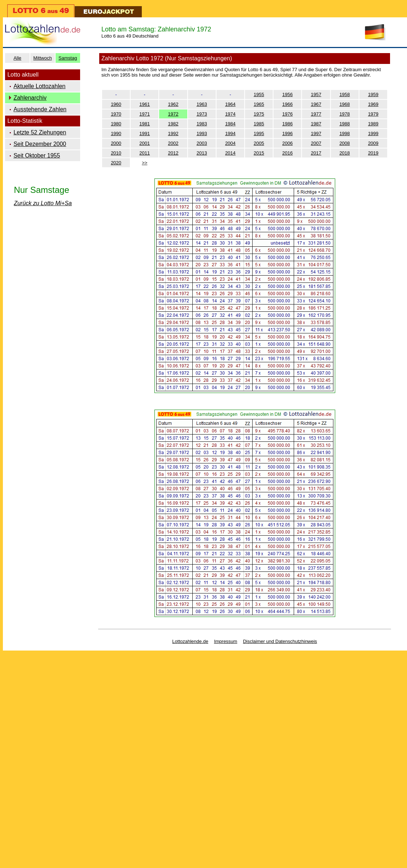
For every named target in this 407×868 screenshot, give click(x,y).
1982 (173, 124)
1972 (173, 114)
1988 (345, 124)
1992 (173, 133)
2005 (259, 143)
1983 (202, 124)
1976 (287, 114)
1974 (230, 114)
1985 (259, 124)
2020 (116, 163)
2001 (145, 143)
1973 (202, 114)
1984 (230, 124)
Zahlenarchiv (30, 98)
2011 (145, 153)
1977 (316, 114)
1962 (173, 104)
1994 (230, 133)
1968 (345, 104)
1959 (373, 94)
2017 (316, 153)
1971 (145, 114)
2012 (173, 153)
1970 (116, 114)
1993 (202, 133)
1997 (316, 133)
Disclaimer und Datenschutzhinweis (280, 641)
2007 (316, 143)
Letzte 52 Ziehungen (40, 132)
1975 (259, 114)
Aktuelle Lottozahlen (39, 86)
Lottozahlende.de (190, 641)
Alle (17, 58)
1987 (316, 124)
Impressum (226, 641)
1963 (202, 104)
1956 (287, 94)
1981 (145, 124)
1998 (345, 133)
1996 (287, 133)
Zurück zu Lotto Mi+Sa (43, 203)
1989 (373, 124)
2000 (116, 143)
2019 (373, 153)
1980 (116, 124)
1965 (259, 104)
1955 (259, 94)
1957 (316, 94)
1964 (230, 104)
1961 (145, 104)
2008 (345, 143)
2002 (173, 143)
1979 (373, 114)
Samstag (68, 58)
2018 (345, 153)
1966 (287, 104)
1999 (373, 133)
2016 (287, 153)
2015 (259, 153)
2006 (287, 143)
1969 (373, 104)
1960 (116, 104)
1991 (145, 133)
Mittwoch (42, 58)
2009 (373, 143)
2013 (202, 153)
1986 (287, 124)
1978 (345, 114)
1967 (316, 104)
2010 (116, 153)
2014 (230, 153)
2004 (230, 143)
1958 (345, 94)
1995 (259, 133)
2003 (202, 143)
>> (145, 163)
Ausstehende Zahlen (40, 109)
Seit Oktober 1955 (37, 156)
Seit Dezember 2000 (40, 144)
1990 (116, 133)
